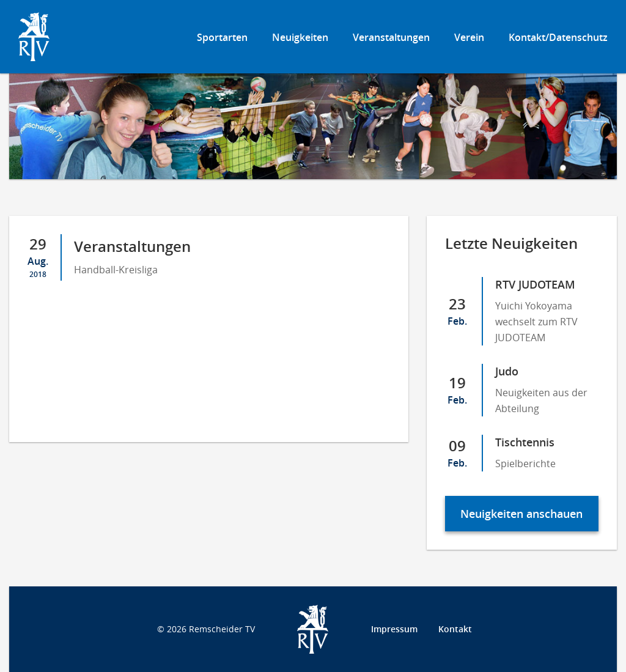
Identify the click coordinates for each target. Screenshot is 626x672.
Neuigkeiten (300, 37)
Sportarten (222, 37)
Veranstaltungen (391, 37)
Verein (469, 37)
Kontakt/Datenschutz (558, 37)
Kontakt (455, 629)
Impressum (394, 629)
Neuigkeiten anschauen (521, 514)
